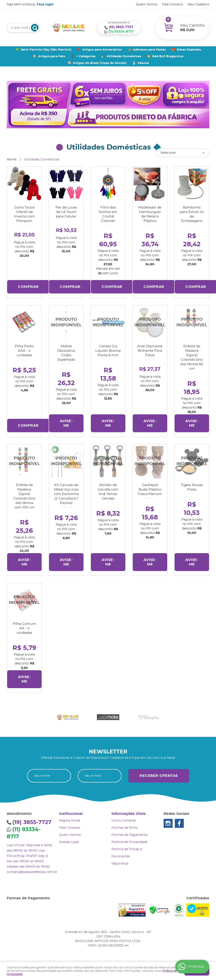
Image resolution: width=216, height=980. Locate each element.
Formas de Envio (125, 828)
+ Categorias (86, 56)
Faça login (45, 4)
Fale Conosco (173, 4)
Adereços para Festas (149, 50)
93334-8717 (121, 32)
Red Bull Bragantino (168, 56)
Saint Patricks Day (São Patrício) (46, 50)
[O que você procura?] (35, 28)
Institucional (71, 814)
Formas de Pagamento (130, 835)
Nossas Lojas (69, 842)
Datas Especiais (189, 50)
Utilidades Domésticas (124, 56)
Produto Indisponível (66, 323)
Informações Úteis (129, 814)
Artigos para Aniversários (102, 50)
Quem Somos (147, 4)
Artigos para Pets (52, 56)
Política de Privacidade (129, 842)
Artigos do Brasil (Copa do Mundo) (100, 63)
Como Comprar (124, 821)
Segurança (120, 864)
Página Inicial (70, 821)
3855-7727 (121, 27)
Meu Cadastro (198, 4)
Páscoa (143, 63)
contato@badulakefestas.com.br (32, 872)
